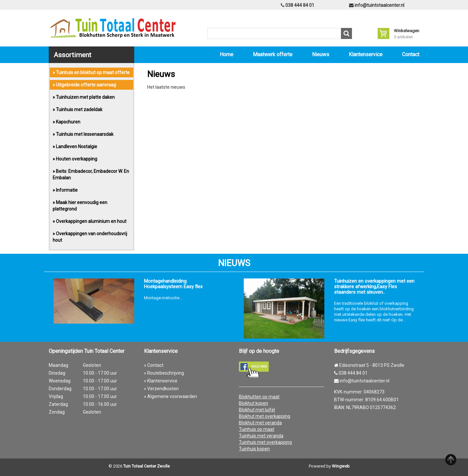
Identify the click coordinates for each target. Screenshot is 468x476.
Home (227, 54)
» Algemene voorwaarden (170, 396)
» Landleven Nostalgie (75, 147)
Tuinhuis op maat (257, 429)
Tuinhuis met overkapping (265, 442)
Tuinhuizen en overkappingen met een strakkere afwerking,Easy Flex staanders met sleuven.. (374, 287)
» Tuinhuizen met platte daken (84, 97)
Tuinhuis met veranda (261, 436)
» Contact (154, 365)
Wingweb (341, 466)
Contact (411, 54)
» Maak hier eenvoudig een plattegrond (80, 206)
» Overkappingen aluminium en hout (90, 221)
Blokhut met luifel (257, 410)
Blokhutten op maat (259, 397)
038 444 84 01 (298, 5)
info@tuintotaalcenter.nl (377, 5)
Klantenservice (366, 54)
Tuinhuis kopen (254, 449)
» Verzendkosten (161, 389)
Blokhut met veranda (260, 423)
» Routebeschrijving (164, 373)
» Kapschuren (66, 122)
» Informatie (65, 190)
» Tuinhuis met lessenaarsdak (83, 134)
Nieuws (321, 54)
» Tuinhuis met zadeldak (78, 109)
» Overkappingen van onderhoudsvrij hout (90, 237)
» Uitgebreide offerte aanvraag (84, 85)
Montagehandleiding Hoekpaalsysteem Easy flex (173, 284)
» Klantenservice (161, 381)
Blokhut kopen (253, 403)
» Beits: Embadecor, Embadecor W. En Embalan (91, 174)
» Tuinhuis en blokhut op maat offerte (91, 72)
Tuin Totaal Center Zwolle (146, 466)
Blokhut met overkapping (265, 416)
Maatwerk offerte (273, 54)
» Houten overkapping (75, 159)
